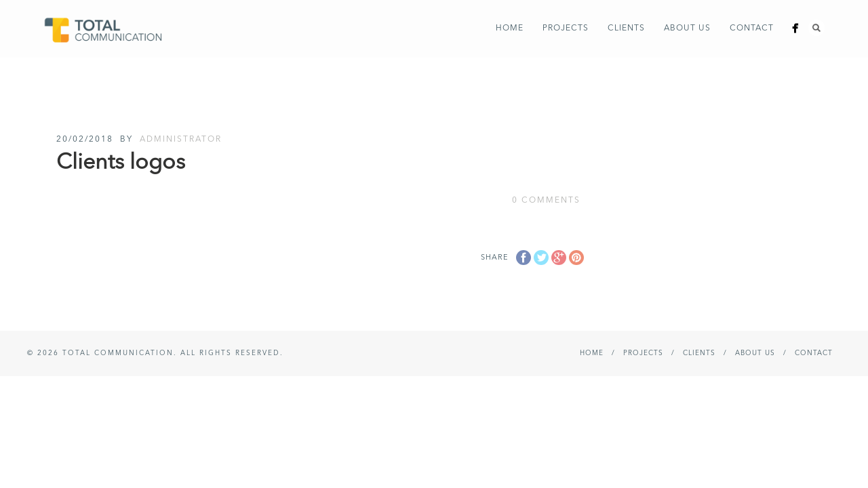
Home (510, 28)
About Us (687, 28)
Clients (626, 28)
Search (816, 28)
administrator (181, 140)
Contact (752, 28)
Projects (566, 28)
